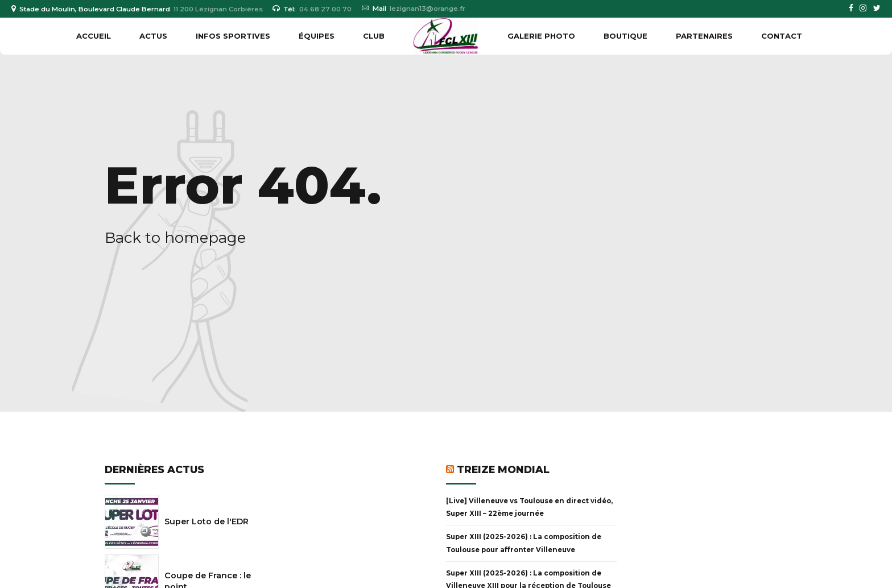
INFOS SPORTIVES (233, 36)
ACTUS (153, 36)
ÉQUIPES (317, 36)
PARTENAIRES (704, 36)
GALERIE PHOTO (541, 36)
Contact (782, 36)
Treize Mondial (503, 469)
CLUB (374, 36)
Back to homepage (175, 238)
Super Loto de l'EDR (207, 521)
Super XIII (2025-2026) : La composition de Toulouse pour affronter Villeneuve (524, 543)
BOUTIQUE (625, 36)
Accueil (94, 36)
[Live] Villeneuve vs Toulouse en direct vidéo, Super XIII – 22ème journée (529, 507)
